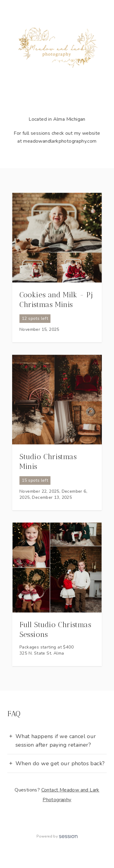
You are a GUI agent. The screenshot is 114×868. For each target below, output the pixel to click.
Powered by (57, 836)
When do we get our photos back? (60, 763)
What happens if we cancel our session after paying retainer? (56, 741)
